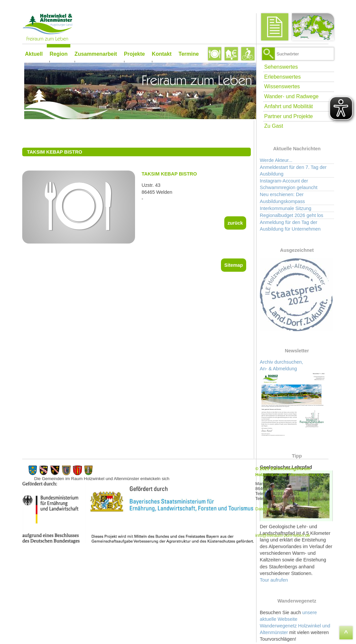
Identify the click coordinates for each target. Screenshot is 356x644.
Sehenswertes (282, 68)
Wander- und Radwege (293, 98)
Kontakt (162, 54)
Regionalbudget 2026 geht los (293, 217)
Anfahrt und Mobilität (290, 108)
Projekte (134, 54)
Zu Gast (275, 128)
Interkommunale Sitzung (287, 210)
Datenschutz (273, 509)
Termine (189, 54)
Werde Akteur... (277, 162)
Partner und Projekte (290, 118)
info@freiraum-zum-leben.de (288, 535)
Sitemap (237, 265)
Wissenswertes (283, 88)
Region (58, 54)
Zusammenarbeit (96, 54)
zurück (239, 223)
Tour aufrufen (275, 581)
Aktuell (34, 54)
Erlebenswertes (284, 78)
